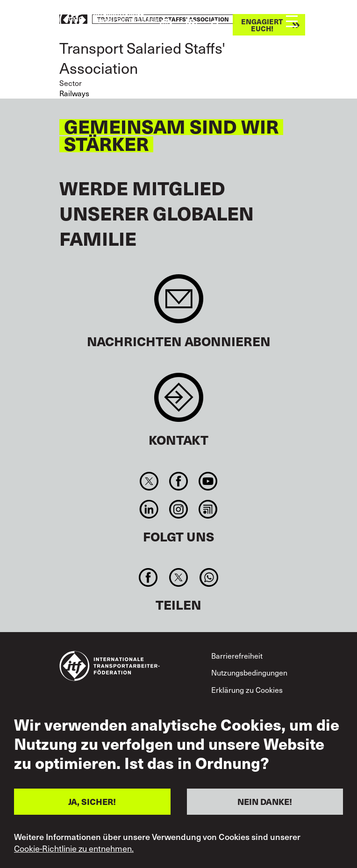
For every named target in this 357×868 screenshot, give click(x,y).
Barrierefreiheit (237, 655)
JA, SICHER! (92, 801)
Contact (179, 402)
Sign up (179, 303)
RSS (208, 509)
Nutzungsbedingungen (249, 672)
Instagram (178, 509)
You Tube (208, 481)
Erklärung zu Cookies (247, 690)
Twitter (149, 481)
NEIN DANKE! (265, 801)
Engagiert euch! (262, 25)
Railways (74, 93)
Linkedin (149, 509)
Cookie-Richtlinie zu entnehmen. (74, 848)
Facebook (178, 481)
